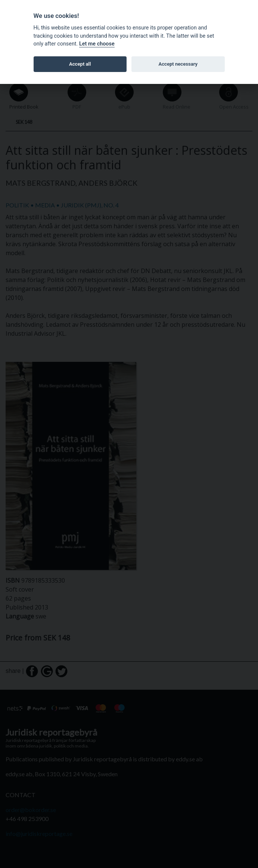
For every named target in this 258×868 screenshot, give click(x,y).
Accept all (80, 64)
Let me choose (97, 44)
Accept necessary (178, 64)
